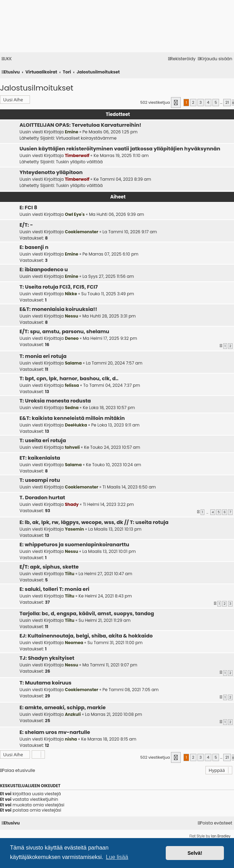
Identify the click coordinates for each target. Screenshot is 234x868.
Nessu (71, 316)
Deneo (72, 338)
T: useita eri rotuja (43, 440)
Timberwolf (77, 155)
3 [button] (201, 102)
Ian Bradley (221, 836)
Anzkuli (73, 714)
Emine (72, 132)
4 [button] (208, 102)
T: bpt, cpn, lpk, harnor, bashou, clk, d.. (69, 378)
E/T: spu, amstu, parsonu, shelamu (64, 331)
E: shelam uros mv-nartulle (55, 732)
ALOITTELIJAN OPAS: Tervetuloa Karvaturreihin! (80, 125)
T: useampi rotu (40, 480)
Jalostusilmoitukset (37, 88)
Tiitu (69, 574)
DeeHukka (76, 425)
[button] (176, 103)
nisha (71, 739)
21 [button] (227, 102)
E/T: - (26, 225)
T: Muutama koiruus (45, 683)
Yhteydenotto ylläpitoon (51, 172)
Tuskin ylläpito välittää (79, 162)
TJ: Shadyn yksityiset (47, 658)
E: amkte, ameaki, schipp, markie (63, 707)
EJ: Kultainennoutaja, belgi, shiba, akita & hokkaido (86, 636)
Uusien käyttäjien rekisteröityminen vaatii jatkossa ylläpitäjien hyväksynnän (120, 149)
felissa (72, 385)
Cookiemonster (81, 232)
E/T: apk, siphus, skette (49, 567)
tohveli (72, 447)
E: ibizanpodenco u (44, 269)
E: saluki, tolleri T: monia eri (54, 589)
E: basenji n (34, 247)
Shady (72, 504)
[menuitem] (7, 59)
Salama (73, 363)
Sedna (72, 408)
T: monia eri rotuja (43, 356)
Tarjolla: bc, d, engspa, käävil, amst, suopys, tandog (87, 613)
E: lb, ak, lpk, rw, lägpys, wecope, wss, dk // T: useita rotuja (94, 522)
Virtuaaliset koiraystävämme (86, 138)
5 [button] (216, 102)
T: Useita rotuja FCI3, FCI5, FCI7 (59, 287)
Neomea (74, 643)
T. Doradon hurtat (42, 498)
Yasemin (74, 529)
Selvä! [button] (195, 853)
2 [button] (193, 102)
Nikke (71, 294)
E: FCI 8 (28, 208)
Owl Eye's (75, 214)
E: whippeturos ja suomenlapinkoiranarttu (74, 545)
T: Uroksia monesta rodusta (55, 401)
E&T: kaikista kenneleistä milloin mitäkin (72, 418)
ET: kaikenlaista (40, 458)
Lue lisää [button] (117, 857)
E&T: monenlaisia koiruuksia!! (58, 309)
